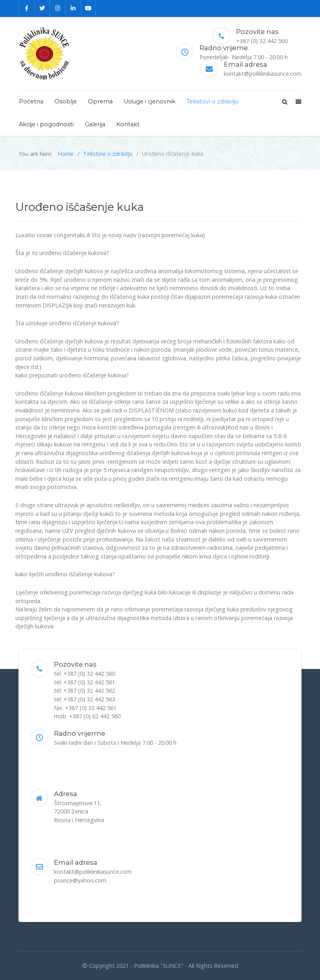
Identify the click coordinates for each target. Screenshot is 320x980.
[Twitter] (43, 8)
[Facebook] (27, 8)
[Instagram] (58, 8)
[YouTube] (88, 8)
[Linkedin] (74, 8)
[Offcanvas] (298, 102)
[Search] (284, 102)
